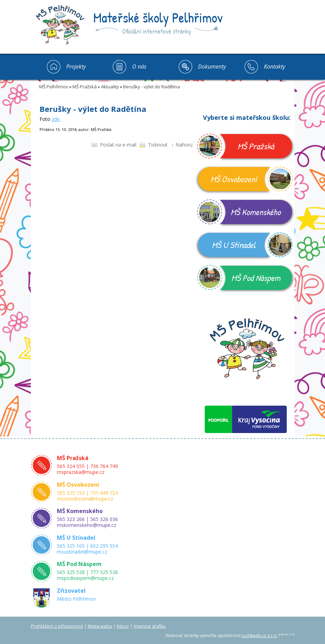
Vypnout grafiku (150, 626)
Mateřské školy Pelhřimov (158, 17)
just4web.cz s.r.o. (260, 636)
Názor (123, 626)
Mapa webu (100, 626)
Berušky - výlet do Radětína (152, 87)
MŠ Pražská (85, 87)
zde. (56, 119)
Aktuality (110, 87)
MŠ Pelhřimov (54, 87)
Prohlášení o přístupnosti (57, 626)
